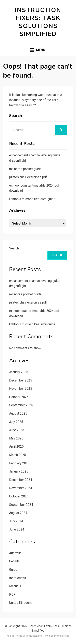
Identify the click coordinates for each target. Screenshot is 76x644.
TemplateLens (34, 636)
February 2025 (19, 463)
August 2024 (18, 513)
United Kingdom (20, 603)
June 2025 (17, 430)
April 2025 (16, 447)
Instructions (18, 578)
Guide (13, 570)
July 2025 (16, 422)
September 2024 (21, 505)
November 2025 (21, 389)
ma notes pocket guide (25, 169)
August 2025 (18, 413)
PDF (12, 595)
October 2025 (19, 397)
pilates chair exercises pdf (28, 177)
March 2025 (18, 455)
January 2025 (19, 471)
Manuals (15, 586)
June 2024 (17, 529)
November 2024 (21, 488)
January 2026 (19, 372)
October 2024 (19, 496)
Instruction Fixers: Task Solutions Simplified (38, 22)
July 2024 (16, 521)
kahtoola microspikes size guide (32, 199)
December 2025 (21, 380)
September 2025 (21, 405)
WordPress (63, 636)
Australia (15, 553)
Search (14, 248)
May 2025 (16, 438)
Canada (14, 561)
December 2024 (21, 480)
